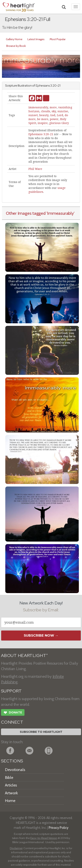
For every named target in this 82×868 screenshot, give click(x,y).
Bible (9, 777)
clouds (46, 111)
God (53, 115)
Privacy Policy (59, 828)
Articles (11, 785)
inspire (43, 123)
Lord (60, 115)
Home (10, 801)
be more (43, 119)
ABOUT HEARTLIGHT (24, 656)
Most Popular (58, 39)
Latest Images (36, 39)
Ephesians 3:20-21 (41, 134)
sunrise (63, 111)
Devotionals (15, 770)
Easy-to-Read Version (44, 838)
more (53, 107)
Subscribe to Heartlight (41, 732)
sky (54, 111)
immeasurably (38, 107)
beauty (44, 115)
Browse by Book (16, 46)
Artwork (11, 793)
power (54, 119)
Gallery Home (14, 39)
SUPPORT (11, 691)
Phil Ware (35, 169)
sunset (33, 115)
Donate (13, 713)
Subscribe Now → (41, 635)
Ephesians (43, 86)
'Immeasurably (60, 213)
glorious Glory (59, 123)
